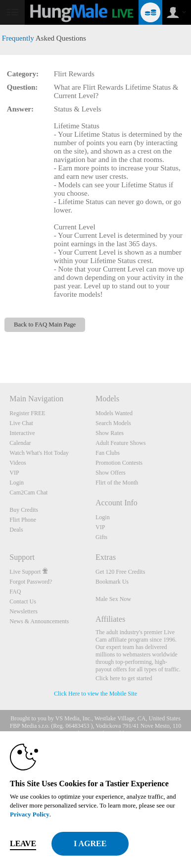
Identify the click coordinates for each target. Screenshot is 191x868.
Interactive (22, 433)
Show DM (0, 346)
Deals (16, 530)
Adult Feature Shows (120, 443)
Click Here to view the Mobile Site (95, 694)
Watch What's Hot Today (39, 453)
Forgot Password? (31, 582)
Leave (23, 843)
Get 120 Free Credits (120, 572)
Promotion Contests (119, 463)
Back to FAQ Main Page (45, 325)
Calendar (20, 443)
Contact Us (23, 601)
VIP (14, 473)
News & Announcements (39, 621)
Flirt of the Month (117, 483)
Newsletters (24, 611)
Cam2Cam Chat (28, 492)
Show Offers (111, 473)
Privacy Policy (30, 814)
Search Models (113, 423)
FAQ (15, 592)
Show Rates (110, 433)
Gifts (101, 537)
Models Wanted (114, 413)
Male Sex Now (113, 599)
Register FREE (27, 413)
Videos (18, 463)
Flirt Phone (23, 520)
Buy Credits (24, 510)
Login (17, 483)
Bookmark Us (112, 582)
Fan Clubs (108, 453)
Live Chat (21, 423)
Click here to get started (124, 678)
